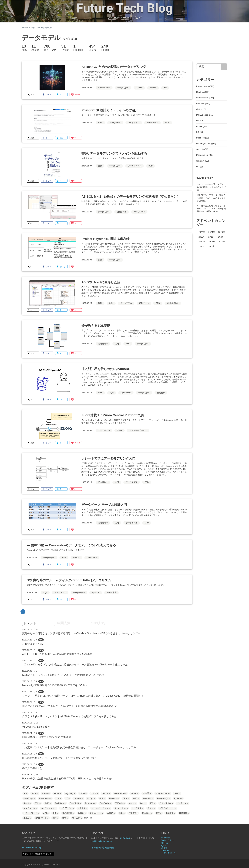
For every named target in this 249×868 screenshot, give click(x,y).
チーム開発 (138, 808)
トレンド (30, 623)
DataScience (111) (205, 115)
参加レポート (96, 813)
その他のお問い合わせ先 (103, 848)
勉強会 (82, 813)
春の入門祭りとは (32, 768)
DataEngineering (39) (206, 144)
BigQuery (70, 793)
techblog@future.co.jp (102, 841)
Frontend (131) (203, 103)
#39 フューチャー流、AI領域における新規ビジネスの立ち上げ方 (211, 187)
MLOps (91, 798)
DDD (151, 166)
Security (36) (202, 149)
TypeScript (106, 803)
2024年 (212, 232)
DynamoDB (126, 393)
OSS (136, 798)
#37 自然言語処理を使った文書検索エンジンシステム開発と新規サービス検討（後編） (211, 209)
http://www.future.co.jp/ (32, 847)
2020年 (222, 237)
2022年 (202, 237)
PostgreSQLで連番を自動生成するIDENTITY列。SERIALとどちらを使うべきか (67, 779)
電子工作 (77, 818)
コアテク (82, 808)
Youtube (165, 851)
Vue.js (132, 803)
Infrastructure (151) (205, 98)
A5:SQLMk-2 (139, 212)
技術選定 (133, 813)
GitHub (165, 843)
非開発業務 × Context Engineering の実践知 (47, 737)
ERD (158, 303)
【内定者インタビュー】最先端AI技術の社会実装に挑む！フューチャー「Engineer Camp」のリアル (79, 747)
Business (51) (203, 138)
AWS (100, 123)
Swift (48, 803)
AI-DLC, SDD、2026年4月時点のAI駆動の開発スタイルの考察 (57, 654)
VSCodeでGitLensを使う (36, 727)
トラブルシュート (168, 808)
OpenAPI (148, 798)
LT (67, 798)
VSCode (120, 803)
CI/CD (83, 793)
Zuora (119, 430)
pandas (153, 88)
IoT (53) (200, 132)
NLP (102, 798)
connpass (166, 838)
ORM (126, 798)
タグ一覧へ (89, 818)
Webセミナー (168, 840)
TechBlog (60, 803)
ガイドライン (134, 123)
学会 (122, 813)
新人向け (147, 813)
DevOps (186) (203, 92)
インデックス (30, 808)
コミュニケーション (101, 808)
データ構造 (111, 593)
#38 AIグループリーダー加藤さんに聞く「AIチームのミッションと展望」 (211, 198)
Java (177, 793)
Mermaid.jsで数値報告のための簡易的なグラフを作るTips (55, 685)
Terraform (90, 803)
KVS (64, 558)
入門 (117, 344)
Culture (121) (202, 109)
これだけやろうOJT (33, 644)
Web (143, 803)
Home (25, 27)
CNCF (94, 793)
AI (25, 793)
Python (178, 798)
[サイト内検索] (224, 67)
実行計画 (96, 593)
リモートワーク (31, 813)
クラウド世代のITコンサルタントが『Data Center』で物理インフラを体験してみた (69, 716)
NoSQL (76, 558)
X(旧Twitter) (124, 838)
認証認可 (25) (203, 161)
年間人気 (64, 623)
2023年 (222, 232)
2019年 (202, 242)
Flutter (135, 793)
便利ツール (122, 212)
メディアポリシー (170, 853)
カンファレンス (49, 808)
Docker (106, 793)
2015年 (212, 246)
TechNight (75, 803)
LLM (58, 798)
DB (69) (200, 121)
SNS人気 (98, 623)
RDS (167, 123)
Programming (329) (205, 86)
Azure (57, 793)
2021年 (212, 237)
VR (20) (200, 167)
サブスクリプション (138, 430)
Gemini (139, 88)
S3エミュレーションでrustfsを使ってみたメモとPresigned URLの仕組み (63, 675)
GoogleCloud (104, 88)
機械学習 (170, 813)
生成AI (27, 818)
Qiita (163, 845)
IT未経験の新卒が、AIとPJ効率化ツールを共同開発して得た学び (59, 758)
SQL (111, 303)
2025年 (202, 232)
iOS (153, 803)
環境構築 (184, 813)
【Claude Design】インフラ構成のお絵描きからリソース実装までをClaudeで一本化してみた (75, 665)
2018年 (212, 242)
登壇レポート (42, 818)
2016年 (202, 246)
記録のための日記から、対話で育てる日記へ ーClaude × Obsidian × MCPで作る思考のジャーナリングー (81, 633)
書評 (100, 166)
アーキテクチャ (135, 166)
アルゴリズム (60, 593)
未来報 (164, 848)
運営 (65, 818)
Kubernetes (45, 798)
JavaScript (29, 798)
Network (114, 798)
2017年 (222, 242)
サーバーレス (121, 808)
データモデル (123, 88)
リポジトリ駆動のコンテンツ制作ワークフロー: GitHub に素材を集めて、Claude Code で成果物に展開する (83, 696)
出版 (55, 813)
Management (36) (204, 155)
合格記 (111, 813)
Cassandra (92, 558)
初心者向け (103, 344)
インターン (182, 803)
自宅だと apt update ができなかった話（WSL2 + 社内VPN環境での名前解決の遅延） (70, 706)
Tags (33, 27)
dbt (165, 88)
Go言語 (147, 793)
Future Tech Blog (124, 8)
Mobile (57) (201, 126)
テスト (151, 808)
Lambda (78, 798)
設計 (100, 260)
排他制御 (161, 393)
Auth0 (46, 793)
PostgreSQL (115, 123)
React (27, 803)
